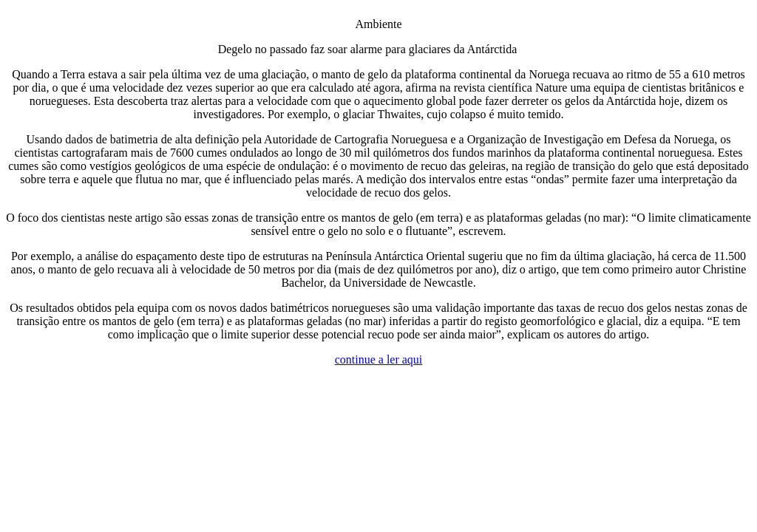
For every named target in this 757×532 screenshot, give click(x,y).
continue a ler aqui (379, 359)
